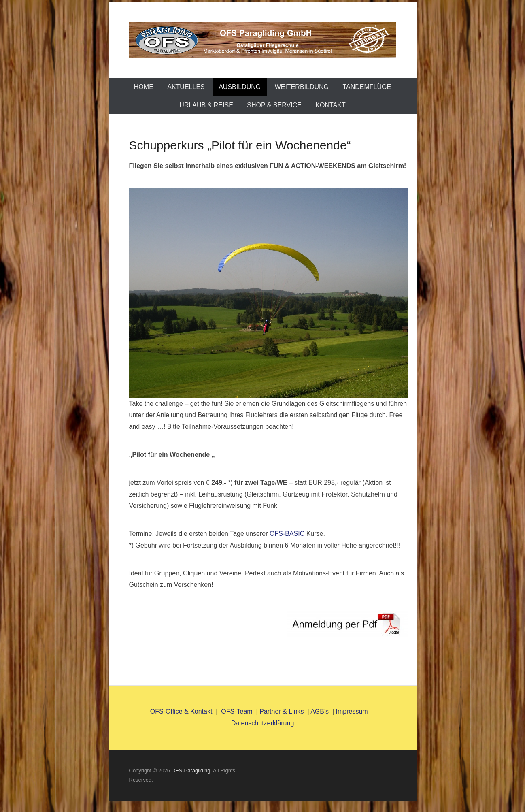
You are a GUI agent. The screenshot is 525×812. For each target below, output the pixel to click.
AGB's (320, 711)
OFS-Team (237, 711)
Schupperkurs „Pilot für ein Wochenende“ (240, 145)
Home (144, 87)
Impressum (353, 711)
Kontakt (330, 105)
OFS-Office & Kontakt (181, 711)
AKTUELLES (186, 87)
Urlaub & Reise (206, 105)
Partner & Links (282, 711)
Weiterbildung (302, 87)
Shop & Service (274, 105)
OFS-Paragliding (191, 770)
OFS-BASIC (287, 534)
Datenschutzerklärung (263, 723)
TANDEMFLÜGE (367, 87)
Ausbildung (240, 87)
